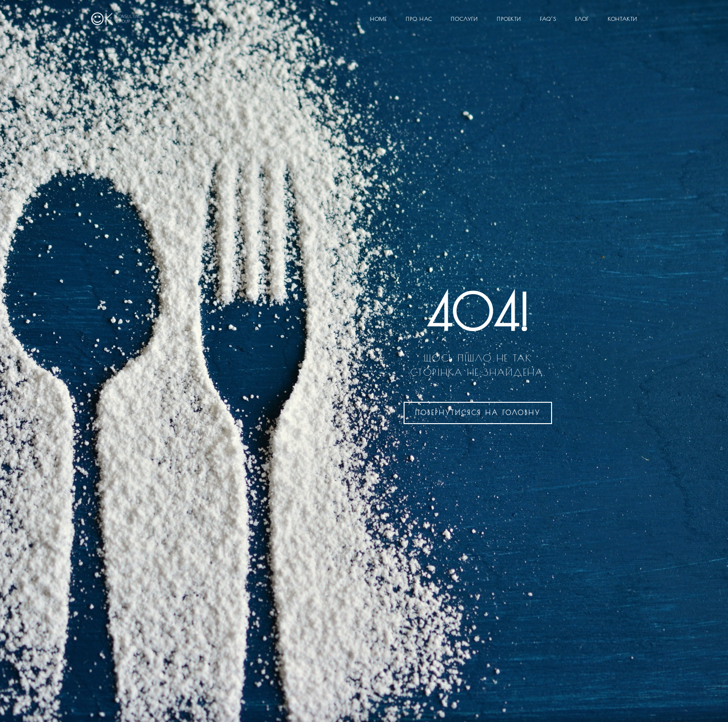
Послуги (465, 19)
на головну (478, 413)
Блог (582, 19)
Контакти (623, 19)
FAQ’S (548, 19)
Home (379, 19)
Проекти (509, 19)
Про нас (419, 19)
